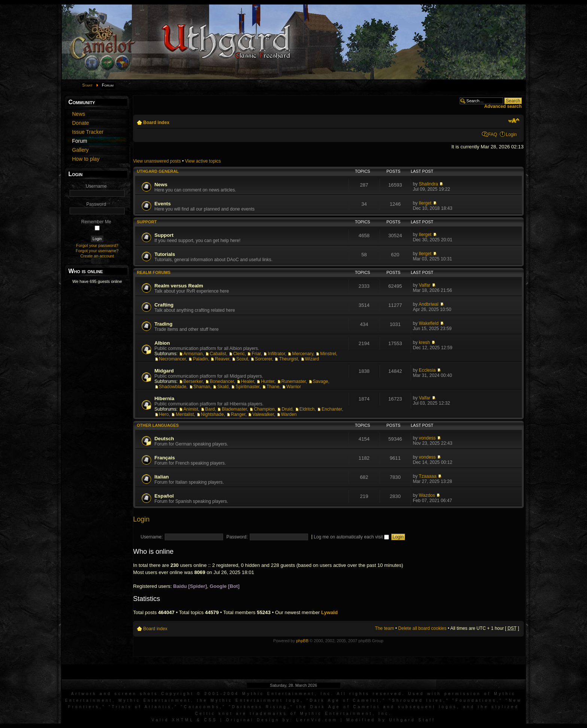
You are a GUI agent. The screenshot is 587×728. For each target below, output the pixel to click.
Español (164, 496)
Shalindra (428, 184)
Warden (289, 414)
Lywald (329, 612)
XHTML (183, 720)
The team (384, 628)
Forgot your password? (97, 245)
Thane (273, 387)
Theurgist (288, 359)
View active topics (203, 161)
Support (147, 222)
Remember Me (96, 222)
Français (165, 458)
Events (163, 204)
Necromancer (173, 359)
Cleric (239, 354)
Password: (237, 537)
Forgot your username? (97, 251)
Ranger (238, 414)
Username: (152, 537)
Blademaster (234, 409)
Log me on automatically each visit (351, 537)
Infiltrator (276, 354)
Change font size (514, 121)
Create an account (97, 256)
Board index (156, 123)
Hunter (268, 381)
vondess (427, 438)
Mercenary (302, 354)
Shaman (202, 387)
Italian (162, 477)
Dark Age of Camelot (345, 700)
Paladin (200, 359)
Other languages (158, 425)
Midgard (164, 371)
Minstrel (328, 354)
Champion (264, 409)
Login (511, 135)
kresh (425, 342)
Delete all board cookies (422, 628)
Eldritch (307, 409)
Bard (210, 409)
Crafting (164, 305)
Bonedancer (222, 381)
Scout (242, 359)
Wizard (312, 359)
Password (96, 204)
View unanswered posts (157, 161)
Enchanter (332, 409)
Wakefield (429, 323)
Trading (164, 324)
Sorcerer (264, 359)
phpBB (302, 641)
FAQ (493, 135)
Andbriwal (428, 304)
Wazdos (427, 495)
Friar (256, 354)
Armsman (193, 354)
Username (96, 186)
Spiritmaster (247, 387)
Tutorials (165, 254)
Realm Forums (154, 272)
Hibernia (165, 398)
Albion (162, 343)
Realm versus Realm (179, 286)
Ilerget (425, 203)
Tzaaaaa (428, 476)
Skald (223, 387)
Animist (191, 409)
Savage (321, 381)
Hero (164, 414)
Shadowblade (173, 387)
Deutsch (164, 439)
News (161, 185)
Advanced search (503, 106)
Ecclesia (427, 370)
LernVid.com (317, 720)
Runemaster (294, 381)
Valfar (425, 285)
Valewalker (263, 414)
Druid (287, 409)
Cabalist (218, 354)
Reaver (222, 359)
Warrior (294, 387)
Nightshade (212, 414)
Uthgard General (158, 171)
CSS (211, 720)
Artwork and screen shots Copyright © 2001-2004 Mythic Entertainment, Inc (201, 694)
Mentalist (185, 414)
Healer (248, 381)
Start (88, 85)
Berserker (193, 381)
